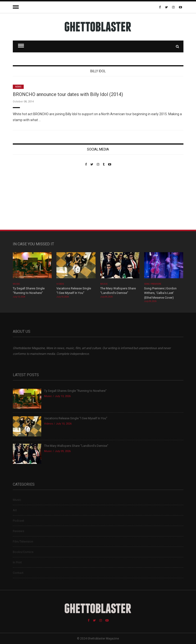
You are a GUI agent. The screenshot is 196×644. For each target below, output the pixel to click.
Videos (60, 284)
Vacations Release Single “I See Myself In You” (76, 418)
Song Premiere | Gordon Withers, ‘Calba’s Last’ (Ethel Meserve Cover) (160, 293)
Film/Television (23, 541)
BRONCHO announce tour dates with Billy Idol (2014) (68, 94)
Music (16, 284)
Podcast (18, 521)
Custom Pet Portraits (27, 199)
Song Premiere (153, 284)
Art (15, 510)
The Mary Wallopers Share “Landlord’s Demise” (76, 446)
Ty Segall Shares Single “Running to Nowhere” (75, 391)
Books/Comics (23, 552)
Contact (18, 573)
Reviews (18, 531)
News (18, 87)
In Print (17, 562)
